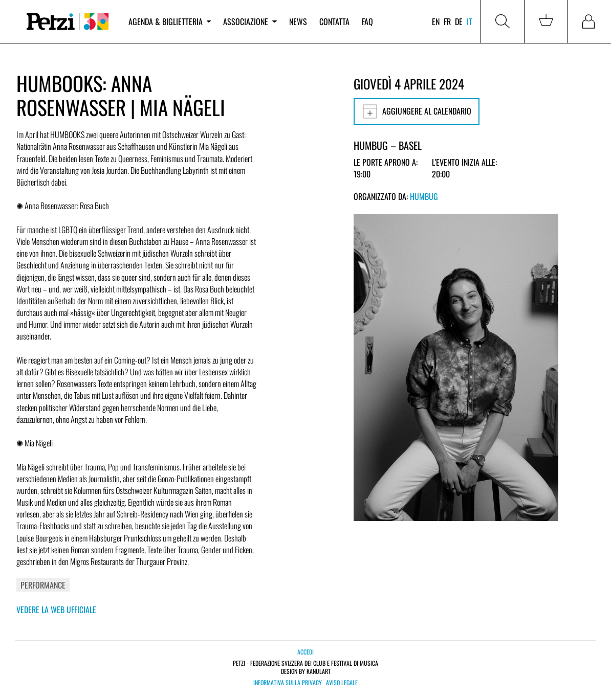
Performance (43, 585)
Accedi (305, 652)
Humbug (424, 196)
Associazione (250, 21)
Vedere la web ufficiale (56, 609)
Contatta (334, 21)
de (459, 21)
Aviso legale (342, 683)
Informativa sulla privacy (288, 683)
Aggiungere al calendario (417, 111)
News (298, 21)
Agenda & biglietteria (170, 21)
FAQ (367, 21)
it (470, 21)
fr (447, 21)
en (436, 21)
